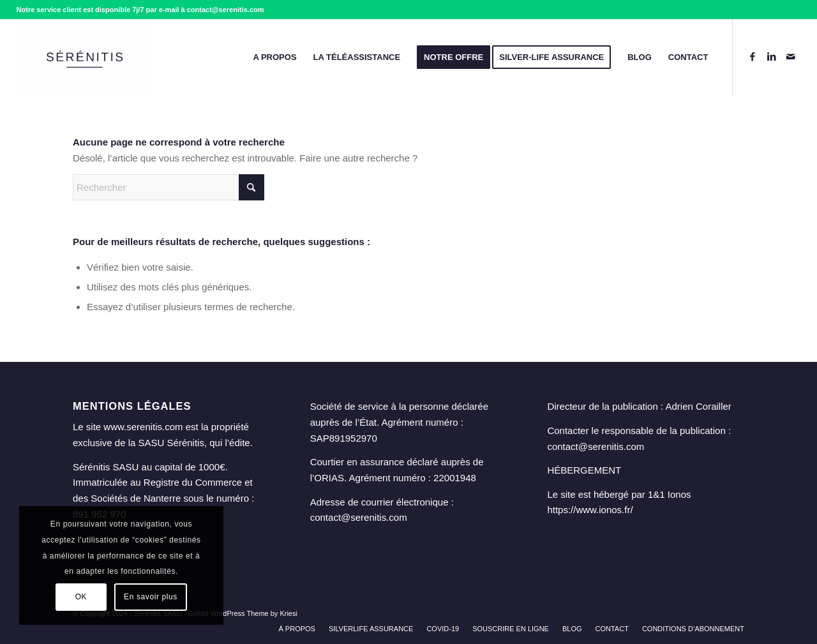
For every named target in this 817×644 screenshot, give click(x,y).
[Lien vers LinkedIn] (772, 57)
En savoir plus (151, 597)
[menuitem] (274, 57)
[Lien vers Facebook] (753, 57)
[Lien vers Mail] (791, 57)
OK (81, 597)
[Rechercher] (169, 187)
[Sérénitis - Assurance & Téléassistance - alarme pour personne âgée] (85, 57)
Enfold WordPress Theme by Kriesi (243, 613)
